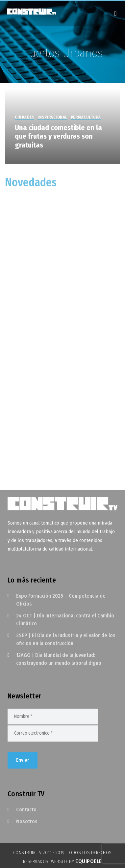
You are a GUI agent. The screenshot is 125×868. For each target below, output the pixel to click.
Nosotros (27, 821)
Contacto (26, 810)
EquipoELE (89, 861)
